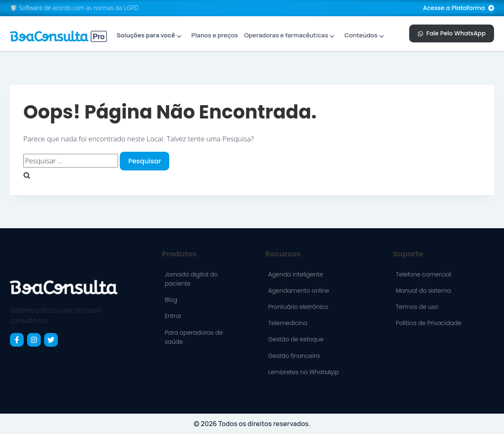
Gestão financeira (294, 356)
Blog (171, 300)
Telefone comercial (424, 274)
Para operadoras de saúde (194, 337)
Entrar (173, 316)
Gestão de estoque (296, 339)
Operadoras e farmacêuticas (286, 35)
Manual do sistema (424, 291)
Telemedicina (288, 323)
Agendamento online (299, 291)
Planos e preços (215, 35)
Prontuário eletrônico (298, 307)
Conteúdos (361, 35)
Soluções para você (146, 35)
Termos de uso (417, 307)
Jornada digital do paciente (191, 279)
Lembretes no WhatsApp (304, 372)
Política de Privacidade (429, 323)
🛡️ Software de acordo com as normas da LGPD (74, 8)
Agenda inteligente (296, 274)
